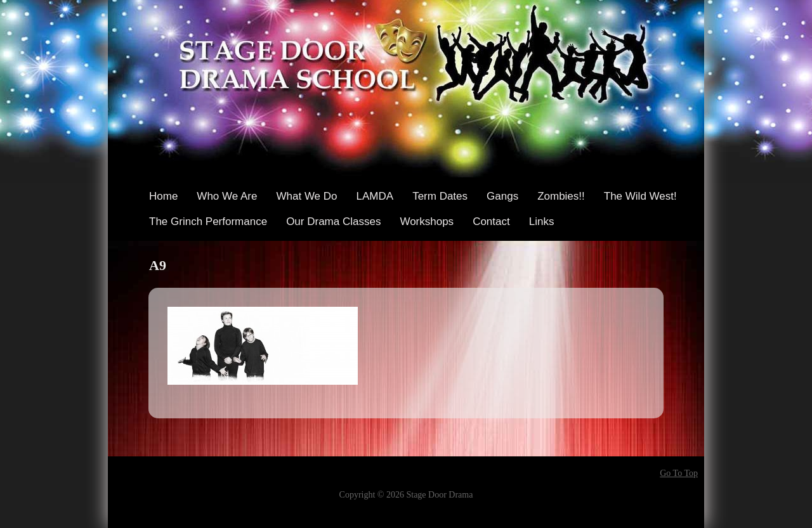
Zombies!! (561, 196)
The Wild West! (640, 196)
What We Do (306, 196)
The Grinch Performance (208, 222)
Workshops (427, 222)
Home (163, 196)
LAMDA (375, 196)
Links (542, 222)
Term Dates (440, 196)
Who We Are (227, 196)
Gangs (502, 196)
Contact (491, 222)
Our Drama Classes (333, 222)
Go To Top (679, 473)
